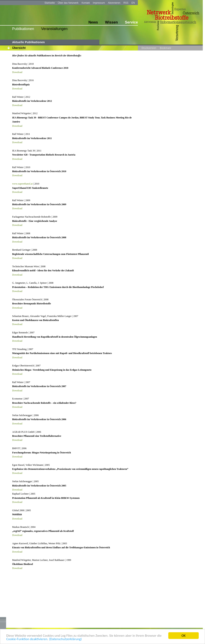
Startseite (50, 3)
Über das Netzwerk (68, 3)
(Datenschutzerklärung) (65, 639)
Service (131, 22)
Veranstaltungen (54, 29)
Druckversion (149, 48)
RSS (126, 3)
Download (17, 72)
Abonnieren (114, 3)
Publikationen (23, 29)
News (93, 22)
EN (133, 3)
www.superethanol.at (22, 184)
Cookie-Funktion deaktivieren (27, 639)
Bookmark (165, 48)
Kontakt (86, 3)
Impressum (99, 3)
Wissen (111, 22)
